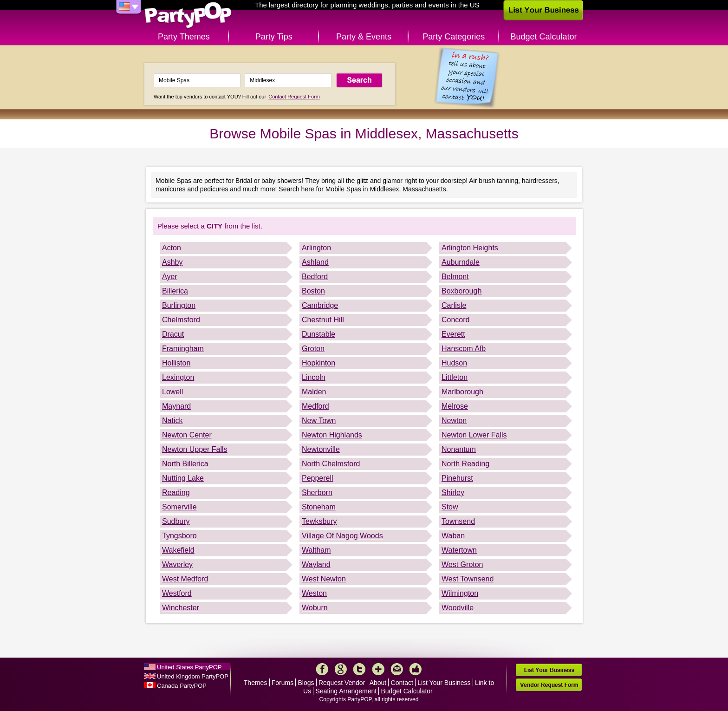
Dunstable (318, 334)
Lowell (172, 392)
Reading (176, 492)
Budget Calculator (544, 37)
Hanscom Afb (464, 349)
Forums (283, 683)
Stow (450, 507)
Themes (256, 683)
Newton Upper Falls (195, 449)
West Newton (324, 579)
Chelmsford (181, 320)
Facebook (322, 669)
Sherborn (317, 492)
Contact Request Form (294, 97)
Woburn (315, 608)
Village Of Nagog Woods (342, 536)
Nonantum (459, 449)
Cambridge (320, 305)
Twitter (359, 669)
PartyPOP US (188, 16)
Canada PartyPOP (182, 686)
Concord (455, 320)
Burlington (179, 305)
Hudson (454, 363)
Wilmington (460, 593)
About (378, 683)
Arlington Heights (470, 248)
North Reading (465, 464)
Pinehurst (457, 478)
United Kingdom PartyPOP (193, 676)
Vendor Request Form (549, 685)
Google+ (341, 669)
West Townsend (468, 579)
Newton (454, 421)
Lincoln (314, 377)
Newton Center (187, 435)
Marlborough (462, 392)
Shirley (453, 492)
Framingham (183, 349)
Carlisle (454, 305)
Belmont (455, 277)
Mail (397, 669)
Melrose (455, 406)
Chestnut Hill (323, 320)
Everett (453, 334)
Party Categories (454, 37)
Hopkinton (318, 363)
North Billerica (185, 464)
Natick (172, 421)
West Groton (462, 564)
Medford (315, 406)
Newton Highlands (332, 435)
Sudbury (176, 521)
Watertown (459, 550)
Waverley (177, 564)
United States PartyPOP (189, 667)
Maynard (176, 406)
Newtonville (321, 449)
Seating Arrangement (346, 691)
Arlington (316, 248)
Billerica (175, 291)
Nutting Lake (183, 478)
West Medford (185, 579)
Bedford (315, 277)
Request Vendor (342, 683)
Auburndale (461, 262)
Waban (453, 536)
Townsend (458, 521)
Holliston (176, 363)
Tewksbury (319, 521)
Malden (314, 392)
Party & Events (364, 37)
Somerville (179, 507)
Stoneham (319, 507)
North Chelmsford (331, 464)
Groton (313, 349)
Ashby (172, 262)
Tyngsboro (179, 536)
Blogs (306, 683)
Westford (177, 593)
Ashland (315, 262)
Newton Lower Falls (474, 435)
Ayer (170, 277)
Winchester (181, 608)
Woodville (458, 608)
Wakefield (178, 550)
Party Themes (184, 37)
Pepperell (318, 478)
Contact (402, 683)
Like (416, 669)
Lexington (178, 377)
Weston (314, 593)
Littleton (455, 377)
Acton (172, 248)
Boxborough (461, 291)
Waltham (316, 550)
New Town (319, 421)
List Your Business (444, 683)
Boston (313, 291)
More (378, 669)
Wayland (316, 564)
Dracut (173, 334)
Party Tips (274, 37)
